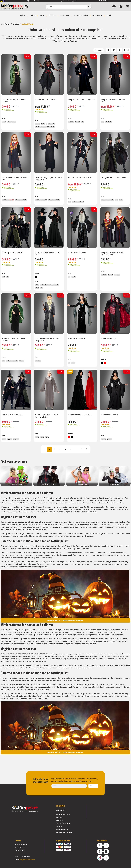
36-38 (44, 289)
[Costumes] (99, 50)
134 (9, 281)
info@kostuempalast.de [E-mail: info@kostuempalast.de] (27, 867)
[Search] (68, 7)
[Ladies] (33, 16)
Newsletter (60, 828)
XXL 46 (12, 446)
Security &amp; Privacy (64, 831)
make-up (71, 510)
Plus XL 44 (55, 124)
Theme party (15, 24)
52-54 (44, 292)
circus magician (101, 541)
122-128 (47, 201)
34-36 (5, 122)
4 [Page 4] (65, 457)
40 (14, 122)
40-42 (50, 289)
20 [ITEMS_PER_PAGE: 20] (127, 50)
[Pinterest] (106, 865)
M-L (104, 122)
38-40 (45, 124)
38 (10, 122)
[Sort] (119, 50)
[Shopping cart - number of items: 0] (127, 7)
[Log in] (114, 7)
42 (17, 122)
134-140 (22, 201)
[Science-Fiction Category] (115, 483)
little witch (42, 517)
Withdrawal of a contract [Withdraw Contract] (64, 840)
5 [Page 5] (71, 457)
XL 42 (125, 201)
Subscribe (93, 793)
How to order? (61, 818)
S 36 (110, 201)
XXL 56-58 (111, 122)
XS (37, 124)
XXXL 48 (19, 446)
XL (80, 203)
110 (5, 366)
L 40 (120, 201)
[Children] (52, 16)
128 (86, 122)
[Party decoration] (81, 16)
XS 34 (105, 201)
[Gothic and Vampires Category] (49, 483)
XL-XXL (75, 281)
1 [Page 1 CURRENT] (49, 457)
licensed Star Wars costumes (27, 563)
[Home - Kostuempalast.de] (25, 816)
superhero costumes (119, 560)
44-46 (55, 289)
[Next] (87, 457)
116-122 (72, 122)
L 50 (75, 203)
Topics (7, 24)
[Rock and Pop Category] (82, 483)
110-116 (39, 366)
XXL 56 (85, 203)
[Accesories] (97, 16)
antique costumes (7, 563)
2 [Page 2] (55, 457)
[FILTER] (114, 50)
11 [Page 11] (81, 457)
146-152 (6, 205)
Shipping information (63, 822)
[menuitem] (2, 1)
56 (49, 292)
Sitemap (59, 834)
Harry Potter (44, 541)
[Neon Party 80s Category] (16, 483)
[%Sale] (109, 16)
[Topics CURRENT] (22, 16)
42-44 (50, 444)
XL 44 (5, 446)
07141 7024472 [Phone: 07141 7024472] (25, 864)
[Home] (2, 24)
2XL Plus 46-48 (42, 127)
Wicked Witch (60, 508)
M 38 (115, 201)
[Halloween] (65, 16)
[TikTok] (100, 865)
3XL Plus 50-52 (54, 127)
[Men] (42, 16)
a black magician (47, 532)
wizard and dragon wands (81, 534)
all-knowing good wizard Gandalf (25, 532)
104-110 (80, 122)
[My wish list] (121, 7)
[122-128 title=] (14, 201)
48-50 (38, 292)
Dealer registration (62, 837)
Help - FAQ (60, 825)
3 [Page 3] (60, 457)
